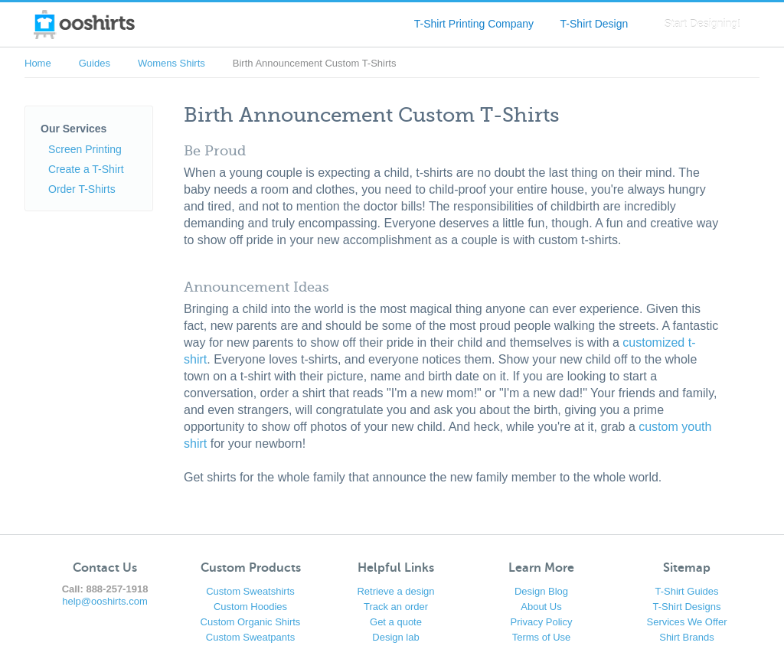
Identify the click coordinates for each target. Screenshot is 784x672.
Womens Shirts (171, 63)
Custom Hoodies (250, 607)
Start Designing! (702, 24)
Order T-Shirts (82, 189)
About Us (541, 607)
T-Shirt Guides (686, 591)
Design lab (395, 637)
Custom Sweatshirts (250, 591)
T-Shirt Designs (687, 607)
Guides (95, 63)
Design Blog (541, 591)
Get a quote (396, 622)
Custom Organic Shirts (251, 622)
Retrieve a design (395, 591)
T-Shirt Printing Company (474, 24)
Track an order (396, 607)
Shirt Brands (687, 637)
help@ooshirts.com (105, 601)
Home (38, 63)
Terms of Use (542, 637)
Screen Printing (85, 149)
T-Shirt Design (595, 24)
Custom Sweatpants (250, 637)
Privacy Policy (542, 622)
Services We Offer (687, 622)
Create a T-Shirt (86, 169)
